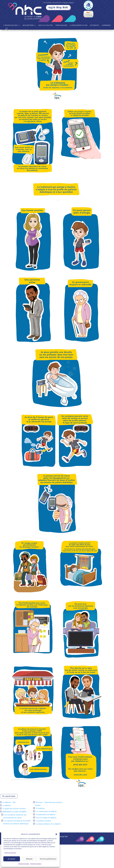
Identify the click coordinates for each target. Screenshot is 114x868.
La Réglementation (79, 25)
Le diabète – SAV (9, 826)
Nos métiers (28, 25)
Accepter (12, 859)
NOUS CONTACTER (60, 860)
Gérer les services (10, 853)
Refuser (29, 859)
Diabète (33, 33)
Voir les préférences (48, 859)
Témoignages (61, 25)
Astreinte (95, 25)
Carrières (106, 25)
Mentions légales (24, 864)
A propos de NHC (11, 25)
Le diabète (7, 829)
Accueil (14, 33)
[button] (56, 834)
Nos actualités (46, 25)
